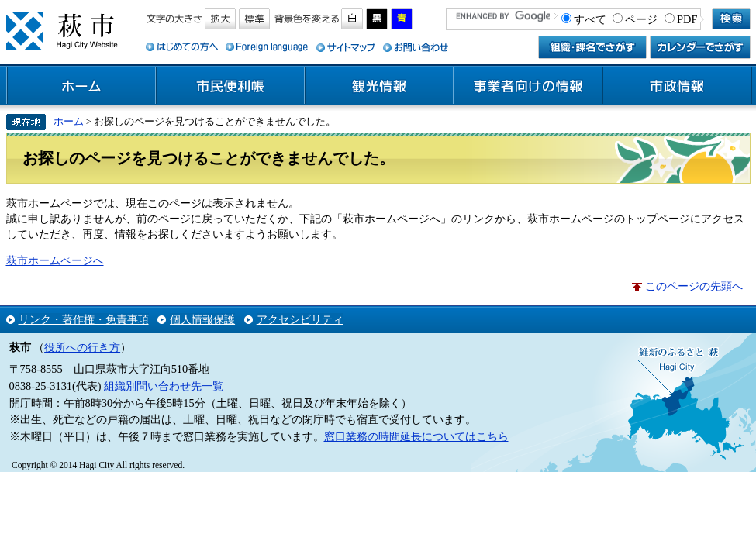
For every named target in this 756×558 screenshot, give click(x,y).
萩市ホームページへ (55, 260)
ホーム (81, 86)
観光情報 (379, 86)
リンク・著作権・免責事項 (84, 319)
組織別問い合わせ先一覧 (164, 386)
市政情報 (677, 86)
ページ (641, 19)
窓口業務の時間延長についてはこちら (416, 436)
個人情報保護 (202, 319)
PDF (687, 19)
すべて (590, 19)
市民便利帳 (230, 86)
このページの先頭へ (694, 286)
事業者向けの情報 (528, 86)
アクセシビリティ (300, 319)
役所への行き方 (82, 347)
